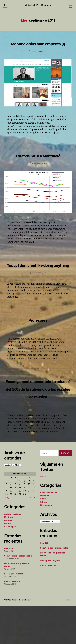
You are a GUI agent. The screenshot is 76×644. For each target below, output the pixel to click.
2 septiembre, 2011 (39, 443)
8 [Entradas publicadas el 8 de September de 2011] (20, 522)
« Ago (8, 536)
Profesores (38, 342)
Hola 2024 (9, 587)
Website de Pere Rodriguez (38, 5)
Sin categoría (10, 565)
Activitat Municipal (13, 552)
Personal (8, 559)
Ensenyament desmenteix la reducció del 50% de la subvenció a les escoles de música (38, 419)
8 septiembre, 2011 (39, 296)
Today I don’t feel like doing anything (38, 284)
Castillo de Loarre (12, 620)
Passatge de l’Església (14, 612)
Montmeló (9, 555)
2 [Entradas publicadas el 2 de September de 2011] (25, 519)
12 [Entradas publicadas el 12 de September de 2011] (6, 526)
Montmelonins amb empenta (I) (38, 47)
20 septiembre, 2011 (39, 59)
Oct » (33, 536)
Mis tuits (44, 515)
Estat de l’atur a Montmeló (38, 167)
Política (8, 562)
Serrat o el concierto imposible (18, 594)
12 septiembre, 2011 (39, 179)
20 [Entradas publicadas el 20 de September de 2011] (11, 529)
